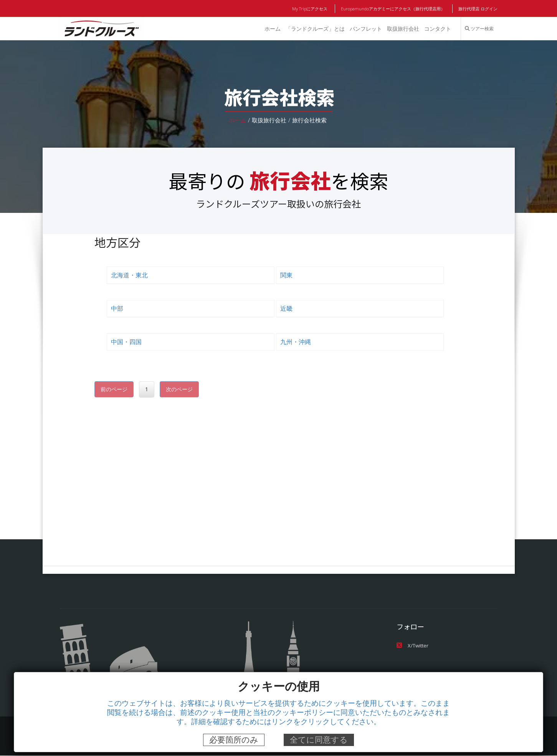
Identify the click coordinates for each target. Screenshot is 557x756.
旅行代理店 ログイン (478, 9)
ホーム (271, 29)
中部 (117, 309)
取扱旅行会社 (403, 29)
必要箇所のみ (234, 740)
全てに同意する (319, 740)
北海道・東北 (129, 275)
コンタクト (437, 29)
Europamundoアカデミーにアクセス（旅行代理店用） (393, 9)
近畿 (286, 309)
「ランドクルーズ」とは (314, 29)
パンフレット (365, 29)
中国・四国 (126, 342)
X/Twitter (412, 646)
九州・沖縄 (296, 342)
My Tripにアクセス (311, 9)
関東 (286, 275)
